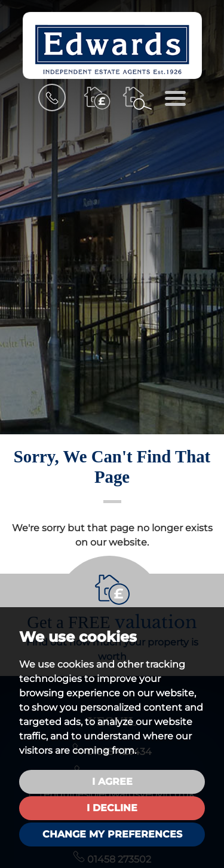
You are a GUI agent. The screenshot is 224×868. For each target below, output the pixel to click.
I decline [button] (112, 808)
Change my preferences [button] (112, 834)
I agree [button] (112, 782)
